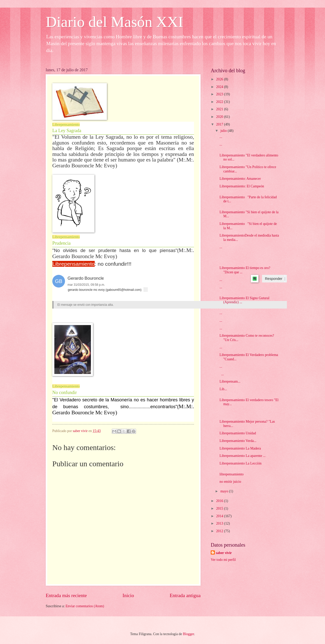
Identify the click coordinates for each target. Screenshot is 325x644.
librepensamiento (231, 474)
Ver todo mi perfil (223, 560)
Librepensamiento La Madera (240, 448)
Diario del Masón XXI (115, 22)
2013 (220, 523)
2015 (220, 508)
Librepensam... (230, 381)
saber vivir (224, 553)
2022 (220, 102)
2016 (220, 501)
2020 (220, 117)
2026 (220, 79)
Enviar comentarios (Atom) (85, 606)
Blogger (188, 634)
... (221, 137)
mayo (225, 491)
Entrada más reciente (66, 595)
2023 (220, 94)
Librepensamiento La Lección (240, 463)
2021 (220, 109)
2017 (220, 124)
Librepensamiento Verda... (238, 441)
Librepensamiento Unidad (238, 433)
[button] (59, 281)
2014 (220, 516)
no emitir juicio (230, 482)
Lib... (223, 389)
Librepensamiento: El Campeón (242, 186)
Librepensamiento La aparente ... (242, 456)
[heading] (170, 305)
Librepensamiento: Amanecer (240, 179)
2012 (220, 531)
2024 (220, 87)
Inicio (128, 595)
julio (224, 131)
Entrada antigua (185, 595)
